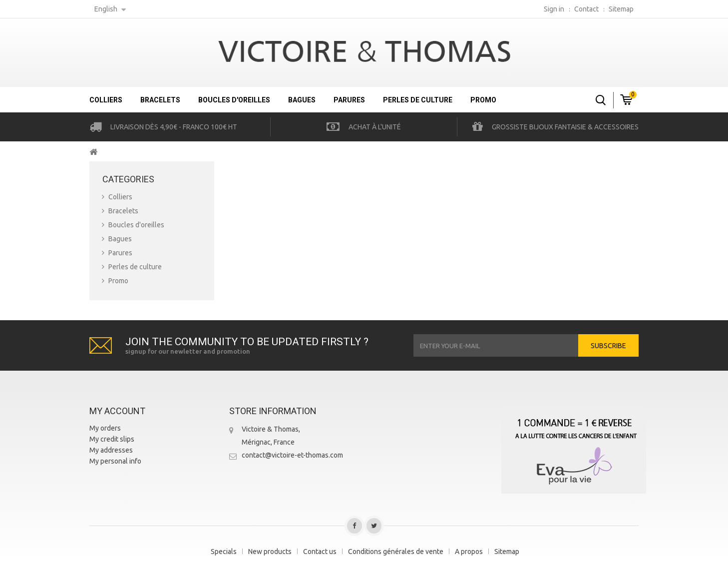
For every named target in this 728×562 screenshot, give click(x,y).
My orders (105, 428)
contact (586, 9)
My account (117, 411)
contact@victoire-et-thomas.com (292, 455)
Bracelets (160, 100)
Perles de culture (418, 100)
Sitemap (507, 552)
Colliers (106, 100)
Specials (224, 552)
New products (270, 552)
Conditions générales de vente (396, 552)
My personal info (115, 461)
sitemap (621, 9)
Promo (483, 100)
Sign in (554, 9)
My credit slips (112, 439)
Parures (349, 100)
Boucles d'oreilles (234, 100)
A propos (469, 552)
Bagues (302, 100)
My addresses (111, 450)
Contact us (320, 552)
